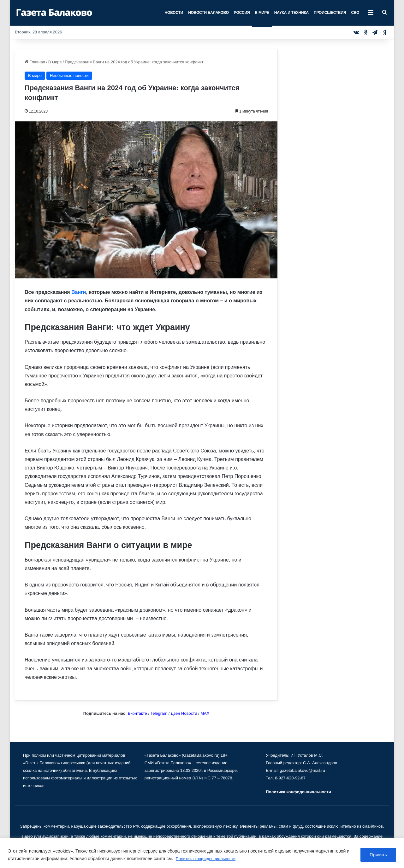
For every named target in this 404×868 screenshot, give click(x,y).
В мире (262, 13)
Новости (174, 13)
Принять (378, 855)
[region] (202, 853)
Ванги (79, 292)
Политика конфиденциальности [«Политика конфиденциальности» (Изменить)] (298, 792)
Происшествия (330, 13)
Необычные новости (69, 76)
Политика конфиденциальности (208, 859)
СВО (355, 13)
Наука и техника (291, 13)
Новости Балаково (208, 13)
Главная (35, 62)
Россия (242, 13)
